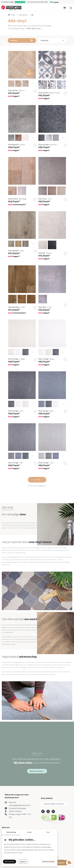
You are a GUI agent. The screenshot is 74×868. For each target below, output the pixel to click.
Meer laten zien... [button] (34, 28)
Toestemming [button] (11, 832)
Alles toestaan (10, 861)
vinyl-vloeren (23, 15)
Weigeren (23, 862)
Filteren (21, 40)
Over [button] (48, 832)
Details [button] (29, 832)
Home (12, 15)
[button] (22, 65)
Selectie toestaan (48, 861)
